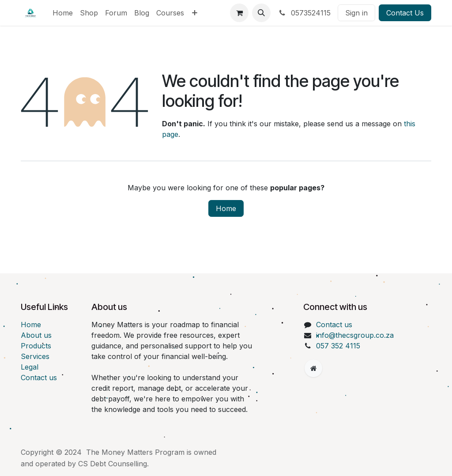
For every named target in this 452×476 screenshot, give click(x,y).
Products (36, 346)
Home (226, 208)
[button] (261, 13)
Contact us (39, 378)
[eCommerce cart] (239, 13)
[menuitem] (63, 13)
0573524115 (304, 13)
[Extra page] (313, 368)
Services (35, 356)
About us (36, 335)
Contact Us (405, 13)
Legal (30, 367)
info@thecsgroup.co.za (355, 335)
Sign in (356, 13)
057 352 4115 (338, 346)
